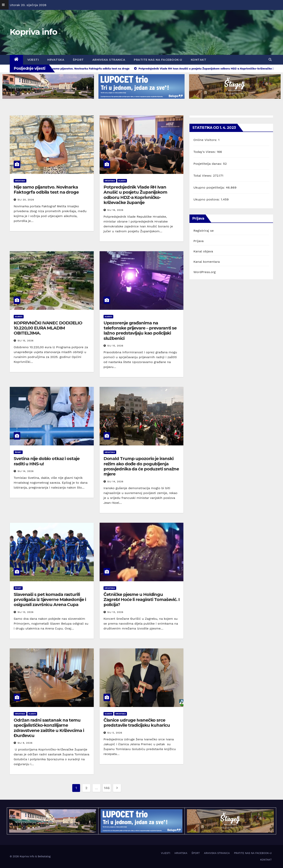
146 (107, 788)
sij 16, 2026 (115, 210)
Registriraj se (204, 231)
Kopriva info (33, 32)
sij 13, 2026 (26, 612)
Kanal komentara (207, 262)
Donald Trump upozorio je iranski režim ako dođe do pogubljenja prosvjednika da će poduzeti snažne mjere (141, 466)
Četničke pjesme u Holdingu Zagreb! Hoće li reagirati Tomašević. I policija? (141, 600)
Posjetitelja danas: (208, 164)
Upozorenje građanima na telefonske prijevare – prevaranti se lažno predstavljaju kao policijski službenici (140, 331)
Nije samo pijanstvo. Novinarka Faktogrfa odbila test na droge (46, 190)
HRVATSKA (56, 60)
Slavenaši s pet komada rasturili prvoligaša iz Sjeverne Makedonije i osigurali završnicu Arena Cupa (50, 600)
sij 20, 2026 (26, 200)
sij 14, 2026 (26, 471)
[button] (270, 60)
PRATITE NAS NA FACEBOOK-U (158, 60)
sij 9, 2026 (25, 743)
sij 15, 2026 (26, 341)
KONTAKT (199, 60)
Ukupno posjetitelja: (210, 187)
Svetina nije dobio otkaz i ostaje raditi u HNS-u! (47, 461)
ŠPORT (78, 60)
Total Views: (203, 176)
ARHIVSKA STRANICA (109, 60)
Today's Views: (205, 152)
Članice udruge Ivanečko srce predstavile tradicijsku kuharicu (137, 723)
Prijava (198, 241)
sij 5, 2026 (115, 733)
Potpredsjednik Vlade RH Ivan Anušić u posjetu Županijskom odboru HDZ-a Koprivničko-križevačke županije (135, 195)
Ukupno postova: (207, 199)
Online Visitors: (206, 140)
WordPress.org (204, 272)
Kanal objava (203, 251)
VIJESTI (33, 60)
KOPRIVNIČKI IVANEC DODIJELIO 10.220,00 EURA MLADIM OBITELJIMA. (48, 328)
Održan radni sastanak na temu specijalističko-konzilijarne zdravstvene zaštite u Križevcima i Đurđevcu (49, 728)
